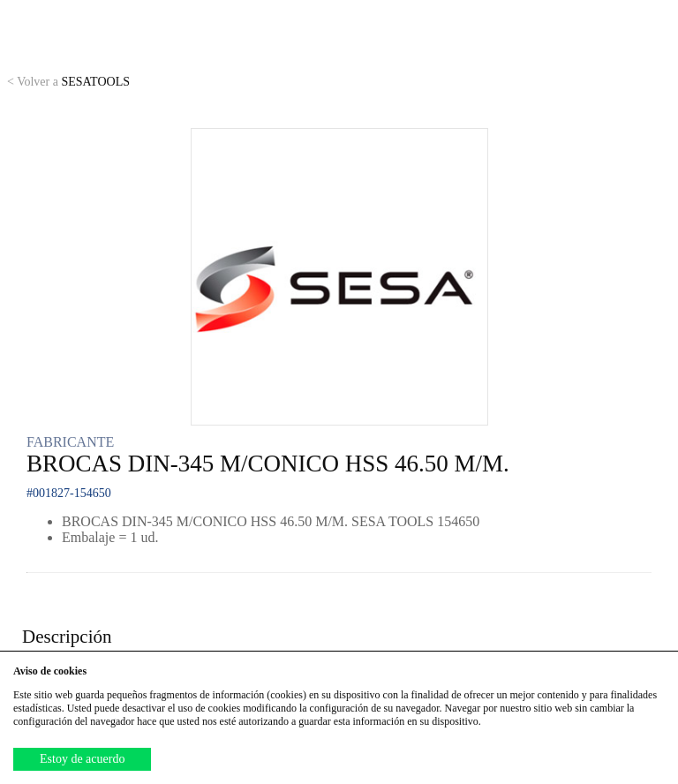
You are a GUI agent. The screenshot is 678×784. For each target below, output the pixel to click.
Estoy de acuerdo (82, 759)
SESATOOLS (68, 82)
